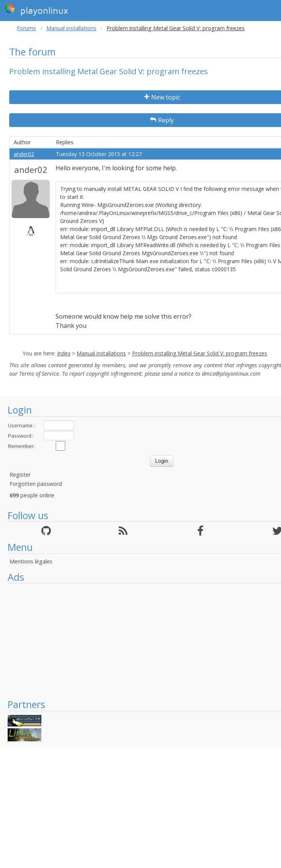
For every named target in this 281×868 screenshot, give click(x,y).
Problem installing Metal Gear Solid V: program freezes (200, 353)
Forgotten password (36, 484)
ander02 (24, 154)
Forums (26, 28)
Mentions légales (31, 561)
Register (20, 475)
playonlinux (36, 10)
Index (64, 353)
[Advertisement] (140, 641)
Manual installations (71, 28)
